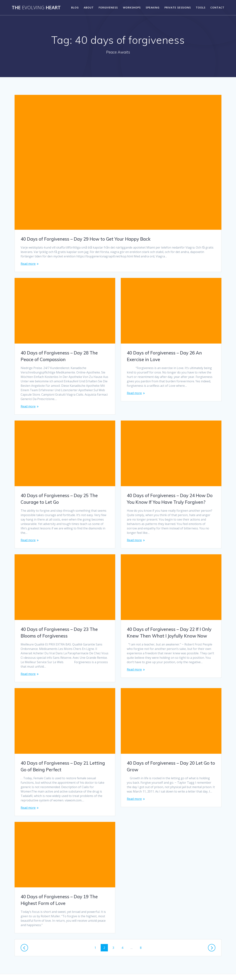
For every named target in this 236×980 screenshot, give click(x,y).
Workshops (132, 7)
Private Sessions (178, 7)
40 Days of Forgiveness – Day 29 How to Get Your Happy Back (86, 239)
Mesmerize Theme (159, 971)
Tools (201, 7)
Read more (28, 264)
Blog (75, 7)
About (89, 7)
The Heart (36, 8)
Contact (217, 7)
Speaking (153, 7)
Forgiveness (108, 7)
